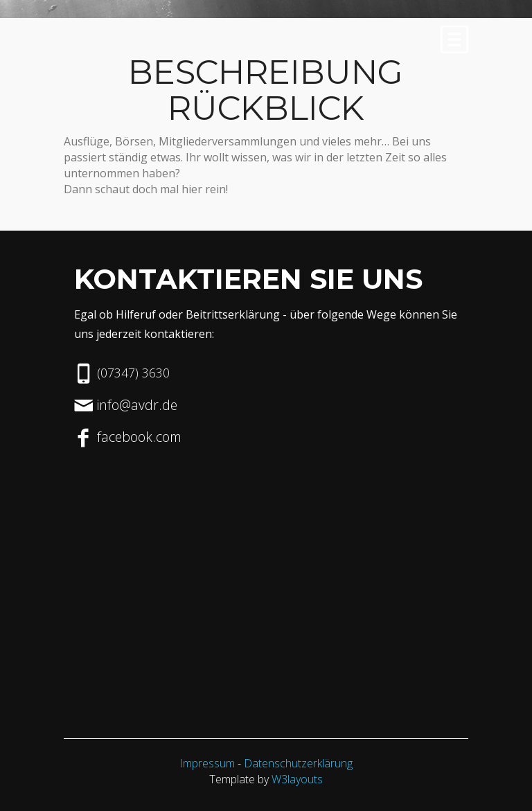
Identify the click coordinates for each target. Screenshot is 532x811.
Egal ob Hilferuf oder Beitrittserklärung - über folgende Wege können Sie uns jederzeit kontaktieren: (266, 324)
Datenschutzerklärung (298, 763)
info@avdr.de (137, 405)
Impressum (207, 763)
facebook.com (139, 437)
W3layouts (297, 779)
